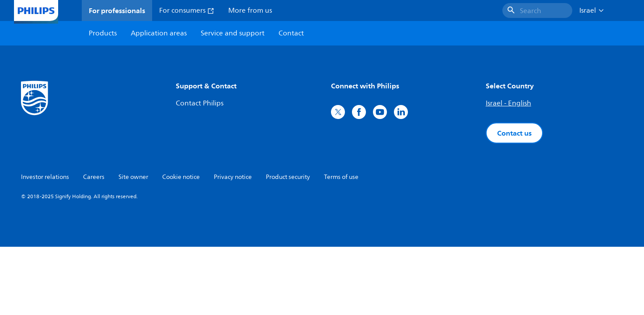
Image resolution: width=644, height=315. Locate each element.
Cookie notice (181, 177)
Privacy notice (233, 177)
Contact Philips (200, 103)
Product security (288, 177)
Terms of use (341, 177)
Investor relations (45, 177)
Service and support (233, 33)
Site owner (133, 177)
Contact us (514, 133)
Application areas (159, 33)
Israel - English (508, 103)
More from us (250, 10)
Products (103, 33)
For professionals (117, 10)
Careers (94, 177)
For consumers (187, 10)
